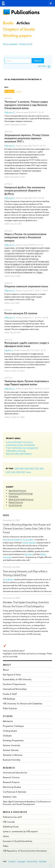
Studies (8, 716)
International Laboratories (15, 773)
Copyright (21, 861)
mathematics (11, 451)
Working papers (17, 35)
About (7, 665)
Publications (25, 12)
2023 (32, 468)
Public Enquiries (10, 708)
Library (6, 836)
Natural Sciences (16, 502)
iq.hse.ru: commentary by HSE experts (20, 831)
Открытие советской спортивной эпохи (26, 286)
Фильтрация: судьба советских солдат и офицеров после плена (27, 344)
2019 (13, 472)
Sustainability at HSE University (17, 679)
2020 (8, 472)
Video (6, 846)
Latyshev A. (9, 350)
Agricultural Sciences (17, 490)
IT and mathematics (14, 448)
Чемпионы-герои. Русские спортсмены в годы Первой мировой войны (27, 383)
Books (8, 23)
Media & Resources (15, 812)
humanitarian (29, 445)
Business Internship (12, 760)
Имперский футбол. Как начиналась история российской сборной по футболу (25, 190)
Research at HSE (26, 44)
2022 (37, 468)
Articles (23, 23)
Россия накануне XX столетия (21, 313)
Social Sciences (15, 505)
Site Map (43, 861)
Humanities (13, 496)
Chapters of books (19, 29)
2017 (23, 472)
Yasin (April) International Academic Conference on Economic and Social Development (27, 803)
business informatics (14, 442)
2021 (42, 468)
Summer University (12, 745)
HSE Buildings (9, 699)
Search (38, 61)
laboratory (29, 554)
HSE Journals (9, 822)
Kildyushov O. (10, 112)
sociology (22, 451)
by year (19, 91)
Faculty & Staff (10, 694)
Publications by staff (12, 817)
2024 (27, 468)
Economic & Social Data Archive (18, 841)
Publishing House (11, 827)
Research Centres (11, 777)
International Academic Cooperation (18, 539)
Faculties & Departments (14, 684)
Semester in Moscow (13, 755)
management (32, 448)
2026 (17, 468)
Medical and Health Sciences (21, 499)
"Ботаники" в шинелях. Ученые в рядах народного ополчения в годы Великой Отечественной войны (26, 105)
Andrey (26, 543)
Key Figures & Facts (12, 675)
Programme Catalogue (13, 726)
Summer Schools (11, 750)
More (29, 472)
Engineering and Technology (21, 493)
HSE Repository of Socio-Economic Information (25, 851)
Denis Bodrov (8, 579)
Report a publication (11, 44)
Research (9, 768)
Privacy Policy (32, 861)
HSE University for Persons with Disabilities (23, 704)
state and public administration (19, 454)
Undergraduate (10, 731)
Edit (51, 865)
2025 (22, 468)
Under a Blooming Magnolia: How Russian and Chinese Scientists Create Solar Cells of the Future (27, 528)
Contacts (12, 861)
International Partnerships (15, 689)
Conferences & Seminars (15, 792)
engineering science (15, 445)
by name (8, 91)
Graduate (7, 736)
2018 (18, 472)
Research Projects (11, 782)
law (24, 448)
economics (28, 442)
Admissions (8, 721)
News (6, 515)
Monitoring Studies (12, 787)
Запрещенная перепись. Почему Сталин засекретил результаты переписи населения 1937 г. (27, 138)
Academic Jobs (10, 797)
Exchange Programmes (13, 740)
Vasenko (32, 543)
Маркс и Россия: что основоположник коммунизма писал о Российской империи (25, 237)
